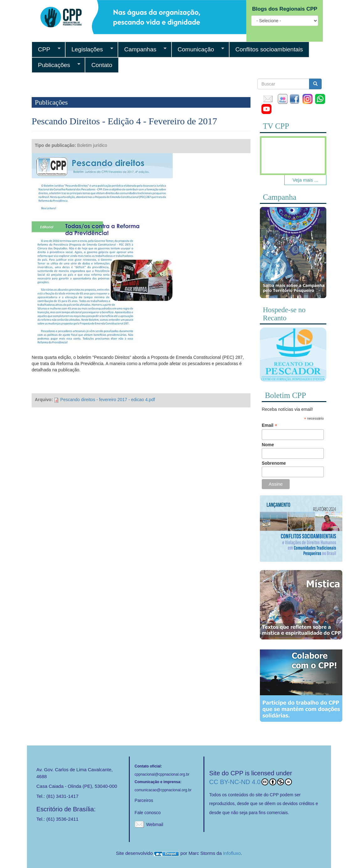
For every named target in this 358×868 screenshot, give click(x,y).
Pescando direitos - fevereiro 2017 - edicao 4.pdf (108, 400)
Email (269, 425)
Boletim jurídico (92, 145)
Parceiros (144, 800)
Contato (102, 65)
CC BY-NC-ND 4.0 (250, 782)
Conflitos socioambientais (269, 49)
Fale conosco (147, 813)
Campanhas (142, 49)
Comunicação (198, 49)
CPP (46, 49)
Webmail (155, 824)
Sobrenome (274, 463)
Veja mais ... (305, 180)
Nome (268, 445)
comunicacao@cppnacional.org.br (163, 790)
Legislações (89, 49)
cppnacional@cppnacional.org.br (162, 774)
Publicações (56, 65)
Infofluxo (232, 853)
